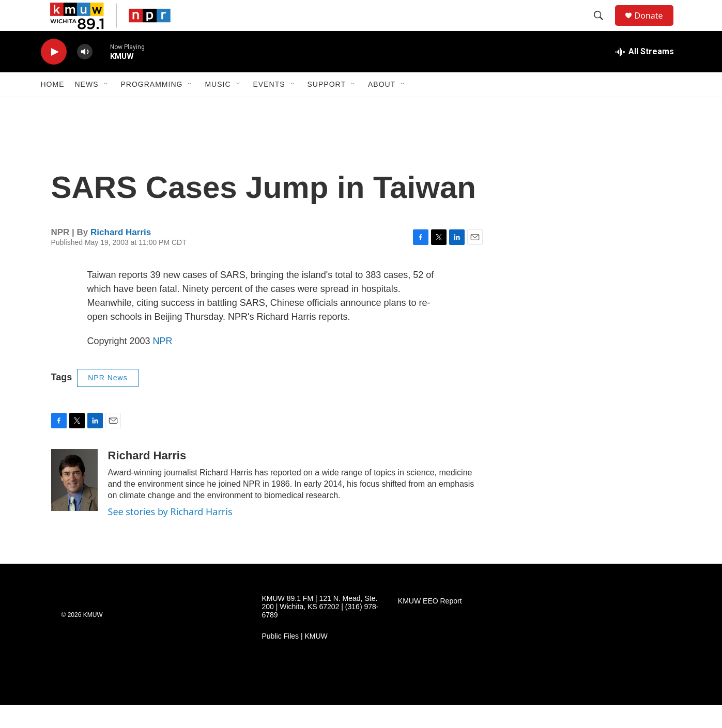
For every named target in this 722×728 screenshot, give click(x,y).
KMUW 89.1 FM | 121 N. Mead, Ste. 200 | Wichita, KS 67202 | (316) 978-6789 (320, 630)
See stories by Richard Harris (170, 535)
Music (218, 107)
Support (327, 107)
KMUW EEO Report (430, 624)
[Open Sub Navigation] (106, 107)
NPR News (107, 401)
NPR (163, 364)
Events (269, 107)
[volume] (85, 75)
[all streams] (645, 75)
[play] (54, 75)
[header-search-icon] (604, 27)
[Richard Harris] (74, 503)
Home (53, 107)
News (87, 107)
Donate (655, 27)
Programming (152, 107)
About (382, 107)
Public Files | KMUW (295, 660)
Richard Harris (121, 255)
